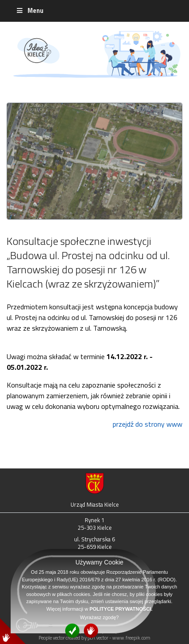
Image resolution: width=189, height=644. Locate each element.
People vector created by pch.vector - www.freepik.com (94, 638)
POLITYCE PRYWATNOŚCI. (121, 609)
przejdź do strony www (148, 424)
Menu (30, 11)
